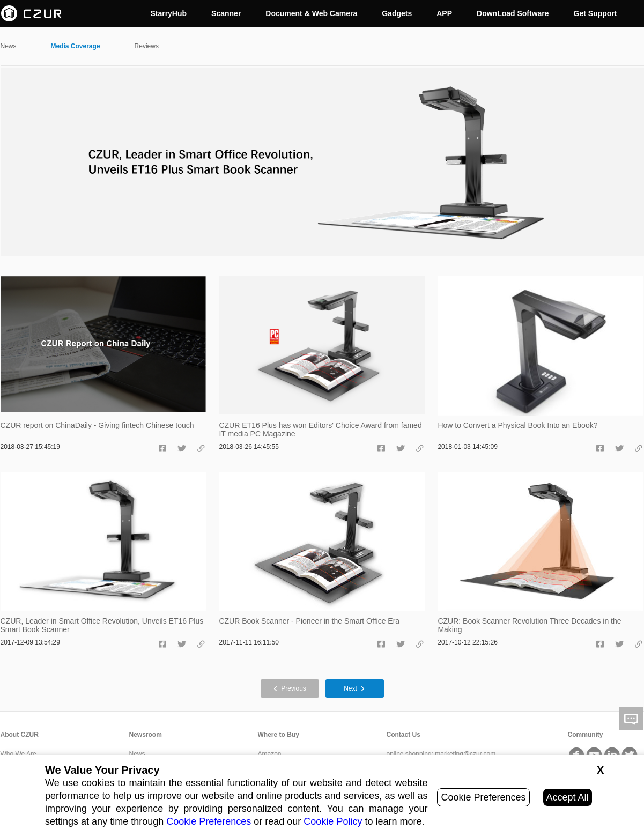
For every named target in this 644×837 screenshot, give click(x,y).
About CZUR (20, 735)
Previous (290, 688)
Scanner (226, 13)
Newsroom (146, 735)
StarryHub (168, 13)
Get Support (595, 13)
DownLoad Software (513, 13)
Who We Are (18, 754)
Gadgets (397, 13)
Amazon (270, 754)
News (9, 46)
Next (354, 688)
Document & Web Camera (311, 13)
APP (444, 13)
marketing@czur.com (465, 754)
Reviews (147, 46)
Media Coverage (76, 46)
